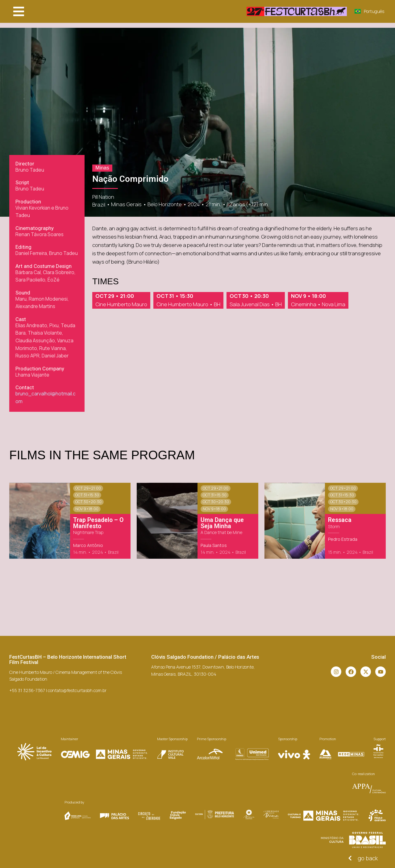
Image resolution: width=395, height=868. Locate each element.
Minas (102, 168)
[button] (19, 11)
